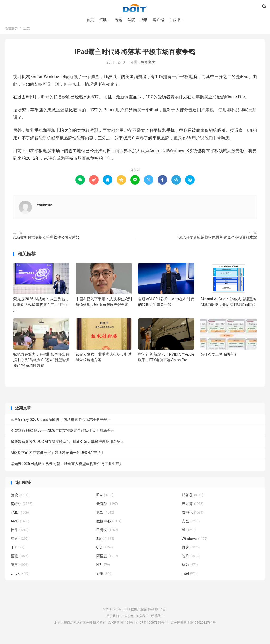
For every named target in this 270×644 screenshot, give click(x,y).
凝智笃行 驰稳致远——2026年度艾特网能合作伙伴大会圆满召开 (62, 437)
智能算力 (12, 35)
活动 (144, 21)
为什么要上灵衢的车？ (219, 361)
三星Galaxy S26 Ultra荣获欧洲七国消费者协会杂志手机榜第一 (61, 426)
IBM (105, 501)
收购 (191, 554)
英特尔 (21, 510)
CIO (105, 554)
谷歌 (104, 580)
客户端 (158, 21)
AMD (20, 527)
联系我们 (157, 622)
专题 (119, 21)
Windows (194, 545)
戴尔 (105, 545)
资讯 (103, 21)
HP (103, 571)
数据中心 (109, 527)
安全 (191, 527)
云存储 (107, 510)
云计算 (192, 510)
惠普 (105, 519)
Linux (19, 580)
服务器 (192, 501)
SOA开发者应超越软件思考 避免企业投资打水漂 (218, 244)
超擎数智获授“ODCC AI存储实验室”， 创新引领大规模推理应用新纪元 (67, 448)
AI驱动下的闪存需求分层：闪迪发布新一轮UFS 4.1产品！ (57, 459)
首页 (90, 21)
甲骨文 (107, 536)
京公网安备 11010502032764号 (193, 629)
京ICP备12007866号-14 (152, 629)
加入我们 (142, 622)
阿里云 (107, 562)
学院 (131, 21)
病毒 (20, 571)
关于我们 (113, 622)
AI (189, 536)
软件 (20, 536)
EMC (20, 519)
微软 (20, 501)
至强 (20, 562)
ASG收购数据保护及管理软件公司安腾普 (46, 244)
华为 (190, 571)
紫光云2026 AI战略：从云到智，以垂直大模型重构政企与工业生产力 (41, 311)
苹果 (20, 545)
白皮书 (175, 21)
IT (17, 554)
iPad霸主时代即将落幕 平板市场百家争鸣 (135, 58)
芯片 (191, 562)
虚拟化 (192, 519)
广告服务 (128, 622)
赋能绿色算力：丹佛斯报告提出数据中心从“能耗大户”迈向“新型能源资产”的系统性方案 (41, 366)
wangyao (45, 211)
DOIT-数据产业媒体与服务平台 (135, 9)
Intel (190, 580)
